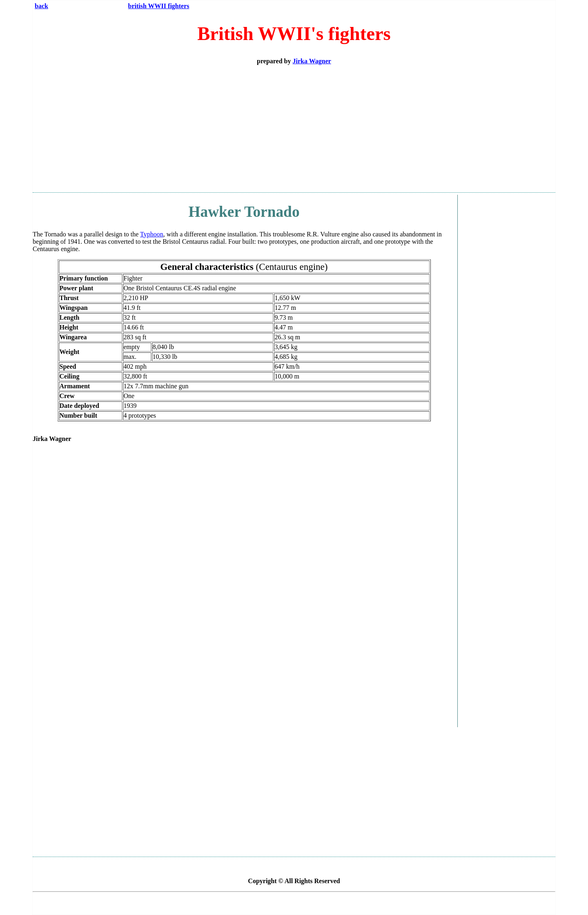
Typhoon (152, 234)
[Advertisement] (294, 129)
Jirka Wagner (312, 61)
